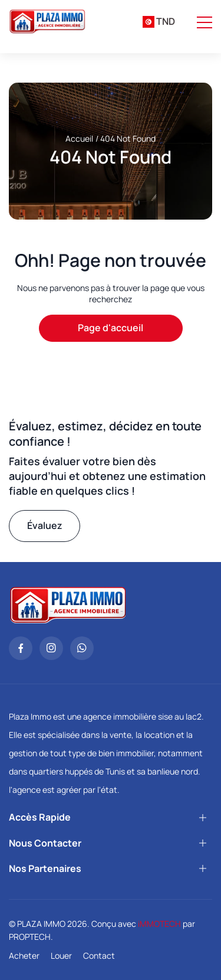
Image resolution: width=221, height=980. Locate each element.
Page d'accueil (111, 328)
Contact (99, 955)
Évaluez (45, 525)
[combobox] (159, 22)
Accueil (79, 138)
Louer (61, 955)
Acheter (24, 955)
